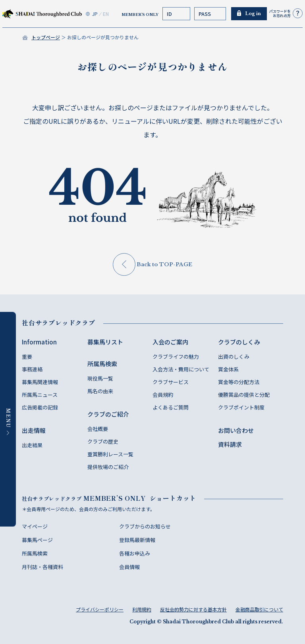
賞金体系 (228, 369)
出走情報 (34, 430)
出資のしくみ (234, 357)
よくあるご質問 (171, 407)
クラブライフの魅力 (176, 357)
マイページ (35, 526)
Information (39, 342)
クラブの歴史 (103, 441)
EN (106, 14)
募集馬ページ (37, 540)
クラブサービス (171, 382)
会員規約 (163, 395)
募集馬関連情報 (40, 382)
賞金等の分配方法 (239, 382)
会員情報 (129, 567)
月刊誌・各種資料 (42, 567)
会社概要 (98, 429)
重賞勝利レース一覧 (110, 454)
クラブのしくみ (239, 342)
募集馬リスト (105, 342)
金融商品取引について (259, 609)
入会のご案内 (170, 342)
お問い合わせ (236, 430)
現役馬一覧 (100, 378)
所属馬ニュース (40, 395)
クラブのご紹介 (108, 414)
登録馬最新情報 (137, 540)
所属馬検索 (102, 364)
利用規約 (142, 609)
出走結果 (32, 445)
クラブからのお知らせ (145, 526)
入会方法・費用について (181, 369)
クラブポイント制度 (241, 407)
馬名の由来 (100, 391)
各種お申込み (135, 553)
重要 (27, 357)
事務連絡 (32, 369)
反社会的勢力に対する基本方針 (193, 609)
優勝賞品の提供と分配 (244, 395)
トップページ (46, 37)
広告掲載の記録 (40, 407)
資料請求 (230, 444)
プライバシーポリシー (100, 609)
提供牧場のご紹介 (108, 467)
